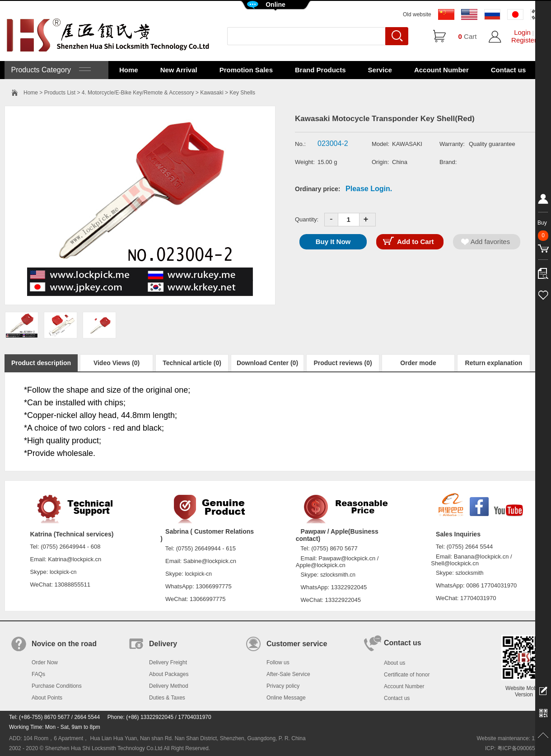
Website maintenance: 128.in (511, 738)
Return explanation (494, 363)
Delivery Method (169, 686)
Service (380, 70)
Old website (417, 14)
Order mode (418, 363)
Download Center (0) (267, 363)
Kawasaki (212, 93)
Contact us (509, 70)
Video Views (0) (117, 363)
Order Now (45, 662)
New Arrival (179, 70)
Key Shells (242, 93)
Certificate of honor (407, 675)
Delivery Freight (168, 662)
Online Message (286, 698)
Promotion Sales (246, 70)
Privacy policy (283, 686)
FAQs (38, 674)
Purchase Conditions (57, 686)
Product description (41, 363)
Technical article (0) (192, 363)
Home (129, 70)
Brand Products (320, 70)
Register (524, 40)
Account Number (441, 70)
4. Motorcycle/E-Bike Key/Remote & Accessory (138, 93)
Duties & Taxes (167, 698)
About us (395, 663)
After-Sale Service (288, 674)
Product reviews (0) (343, 363)
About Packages (169, 674)
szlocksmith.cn (338, 575)
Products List (60, 93)
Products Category (50, 70)
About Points (47, 698)
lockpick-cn (63, 572)
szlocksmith (469, 573)
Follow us (278, 662)
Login (522, 32)
